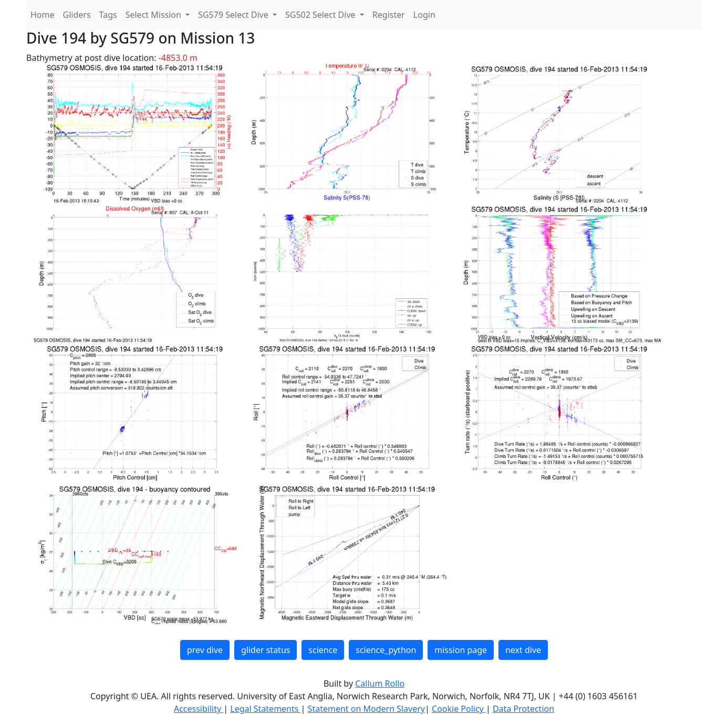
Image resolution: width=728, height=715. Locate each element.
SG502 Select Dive (321, 15)
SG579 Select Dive (234, 15)
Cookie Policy (459, 709)
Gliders (77, 15)
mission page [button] (461, 650)
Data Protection (523, 709)
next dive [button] (523, 650)
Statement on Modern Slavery (366, 709)
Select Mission (154, 15)
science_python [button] (386, 650)
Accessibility (199, 709)
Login (424, 15)
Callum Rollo (380, 684)
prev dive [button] (205, 650)
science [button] (323, 650)
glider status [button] (266, 650)
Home (43, 15)
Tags (108, 15)
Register (389, 15)
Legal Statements (265, 709)
